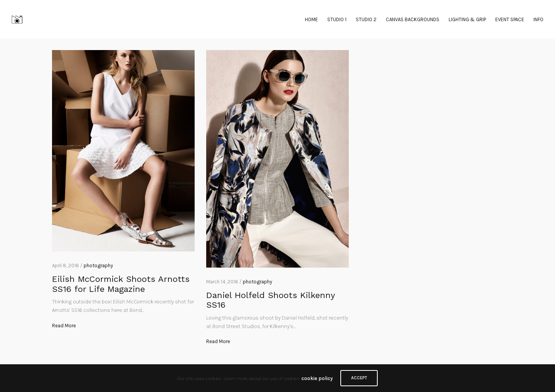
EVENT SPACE (510, 19)
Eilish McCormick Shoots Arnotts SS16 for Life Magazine (121, 284)
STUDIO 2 (366, 19)
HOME (311, 19)
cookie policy (317, 378)
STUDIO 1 (337, 19)
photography (98, 266)
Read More (64, 326)
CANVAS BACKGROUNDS (413, 19)
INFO (538, 19)
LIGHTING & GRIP (467, 19)
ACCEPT (359, 378)
